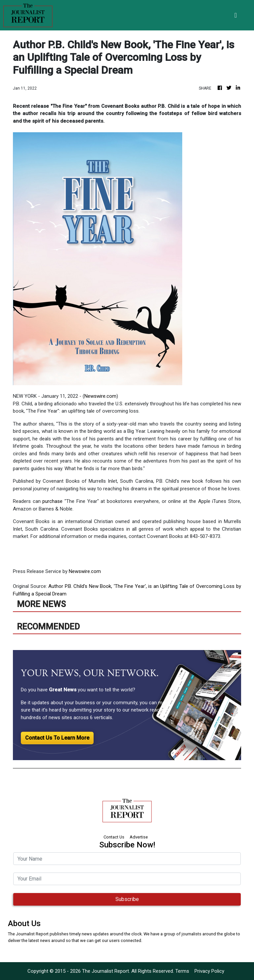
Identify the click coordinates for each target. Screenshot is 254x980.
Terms (182, 971)
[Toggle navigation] (236, 15)
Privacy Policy (209, 971)
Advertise (139, 837)
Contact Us (114, 837)
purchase (53, 501)
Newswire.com (100, 396)
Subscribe (127, 899)
